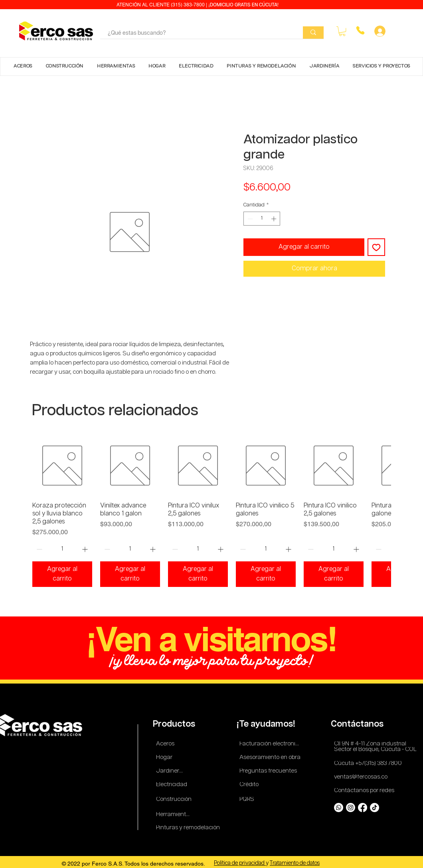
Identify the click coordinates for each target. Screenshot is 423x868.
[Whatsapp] (339, 808)
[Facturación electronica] (271, 744)
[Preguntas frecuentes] (269, 771)
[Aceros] (167, 744)
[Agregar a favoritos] (376, 247)
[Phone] (360, 30)
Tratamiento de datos (295, 863)
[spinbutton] (262, 219)
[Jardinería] (170, 771)
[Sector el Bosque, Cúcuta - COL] (377, 750)
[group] (211, 511)
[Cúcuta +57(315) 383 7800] (370, 764)
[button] (342, 31)
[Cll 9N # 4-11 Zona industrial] (375, 744)
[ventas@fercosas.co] (363, 777)
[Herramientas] (174, 815)
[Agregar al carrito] (62, 574)
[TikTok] (375, 808)
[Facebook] (363, 808)
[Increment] (275, 219)
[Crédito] (250, 785)
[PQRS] (248, 800)
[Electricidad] (173, 785)
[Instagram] (351, 808)
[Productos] (175, 724)
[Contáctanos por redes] (366, 791)
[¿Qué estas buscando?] (196, 34)
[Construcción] (174, 800)
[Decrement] (249, 219)
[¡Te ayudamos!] (267, 724)
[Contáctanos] (359, 724)
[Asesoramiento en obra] (271, 758)
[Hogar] (167, 758)
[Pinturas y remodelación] (188, 828)
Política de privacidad (240, 863)
